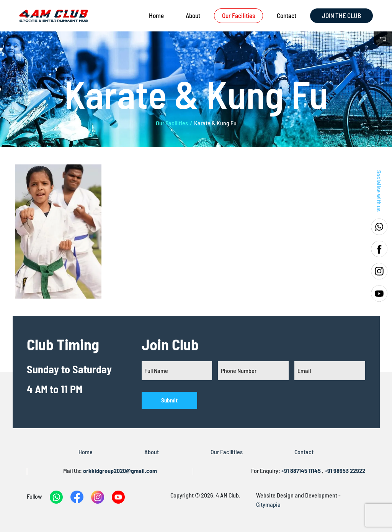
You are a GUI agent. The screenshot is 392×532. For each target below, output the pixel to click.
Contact (287, 15)
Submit (169, 400)
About (193, 15)
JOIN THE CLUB (341, 15)
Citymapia (268, 504)
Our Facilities (238, 15)
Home (156, 15)
